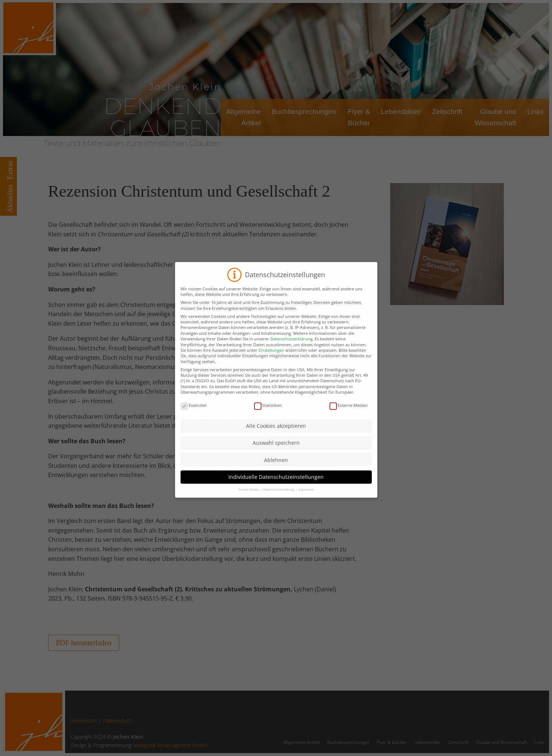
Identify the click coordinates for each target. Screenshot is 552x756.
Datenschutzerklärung (291, 364)
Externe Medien (349, 431)
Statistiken (268, 431)
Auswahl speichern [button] (276, 468)
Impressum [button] (306, 515)
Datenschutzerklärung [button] (279, 515)
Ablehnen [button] (276, 485)
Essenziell (194, 431)
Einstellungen (271, 375)
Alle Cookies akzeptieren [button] (276, 451)
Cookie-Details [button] (249, 515)
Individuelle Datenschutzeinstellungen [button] (276, 502)
